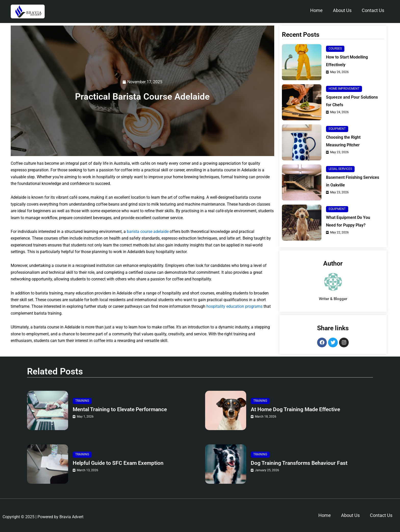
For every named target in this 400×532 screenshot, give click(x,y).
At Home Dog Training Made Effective (298, 409)
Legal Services (340, 169)
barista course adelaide (148, 232)
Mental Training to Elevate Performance (122, 409)
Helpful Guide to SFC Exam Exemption (120, 463)
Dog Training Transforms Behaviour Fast (301, 463)
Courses (335, 49)
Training (82, 401)
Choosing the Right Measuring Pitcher (343, 141)
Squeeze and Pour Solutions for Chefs (352, 101)
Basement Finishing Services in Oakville (353, 181)
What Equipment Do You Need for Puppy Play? (348, 221)
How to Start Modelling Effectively (347, 61)
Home (316, 10)
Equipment (337, 129)
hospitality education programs (234, 307)
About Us (342, 10)
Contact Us (373, 10)
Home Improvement (344, 89)
